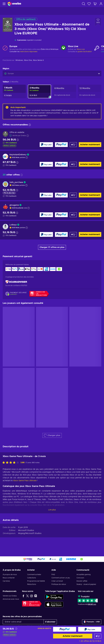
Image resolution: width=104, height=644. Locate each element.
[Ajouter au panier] (98, 636)
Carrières (6, 581)
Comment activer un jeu (61, 578)
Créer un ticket (57, 581)
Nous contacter (9, 578)
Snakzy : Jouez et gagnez (86, 584)
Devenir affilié (82, 581)
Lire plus (52, 510)
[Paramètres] (92, 622)
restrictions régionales (29, 52)
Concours (80, 578)
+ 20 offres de (90, 641)
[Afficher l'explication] (27, 158)
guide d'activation (85, 52)
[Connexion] (101, 4)
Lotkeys (13, 225)
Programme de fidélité (36, 581)
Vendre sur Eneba (10, 596)
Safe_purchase (16, 182)
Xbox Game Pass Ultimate (25, 481)
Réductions (32, 584)
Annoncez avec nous (11, 599)
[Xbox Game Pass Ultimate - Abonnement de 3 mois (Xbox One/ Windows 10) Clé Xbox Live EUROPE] (39, 91)
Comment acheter (34, 575)
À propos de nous (10, 575)
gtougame (14, 205)
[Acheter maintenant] (65, 629)
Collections (32, 578)
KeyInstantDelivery (18, 155)
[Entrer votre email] (23, 622)
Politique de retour (59, 584)
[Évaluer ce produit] (11, 463)
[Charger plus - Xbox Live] (63, 48)
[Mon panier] (95, 4)
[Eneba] (14, 4)
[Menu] (4, 4)
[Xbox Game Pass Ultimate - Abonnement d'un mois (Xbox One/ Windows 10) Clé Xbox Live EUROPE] (14, 91)
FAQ (53, 575)
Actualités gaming (84, 575)
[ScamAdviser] (16, 282)
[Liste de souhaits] (89, 4)
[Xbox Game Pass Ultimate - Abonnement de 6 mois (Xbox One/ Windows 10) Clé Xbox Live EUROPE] (65, 91)
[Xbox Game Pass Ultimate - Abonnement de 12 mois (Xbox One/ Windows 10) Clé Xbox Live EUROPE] (90, 91)
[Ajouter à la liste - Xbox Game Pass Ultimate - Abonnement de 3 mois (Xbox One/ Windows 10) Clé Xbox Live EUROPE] (98, 22)
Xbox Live (81, 49)
